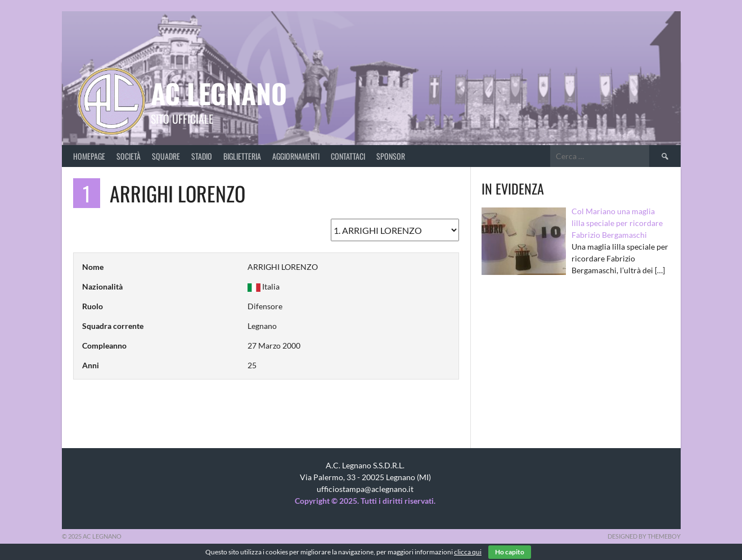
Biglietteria (242, 156)
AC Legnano (219, 93)
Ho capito (510, 552)
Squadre (166, 156)
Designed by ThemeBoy (644, 536)
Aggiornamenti (296, 156)
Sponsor (391, 156)
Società (129, 156)
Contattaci (348, 156)
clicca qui (468, 552)
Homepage (89, 156)
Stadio (202, 156)
